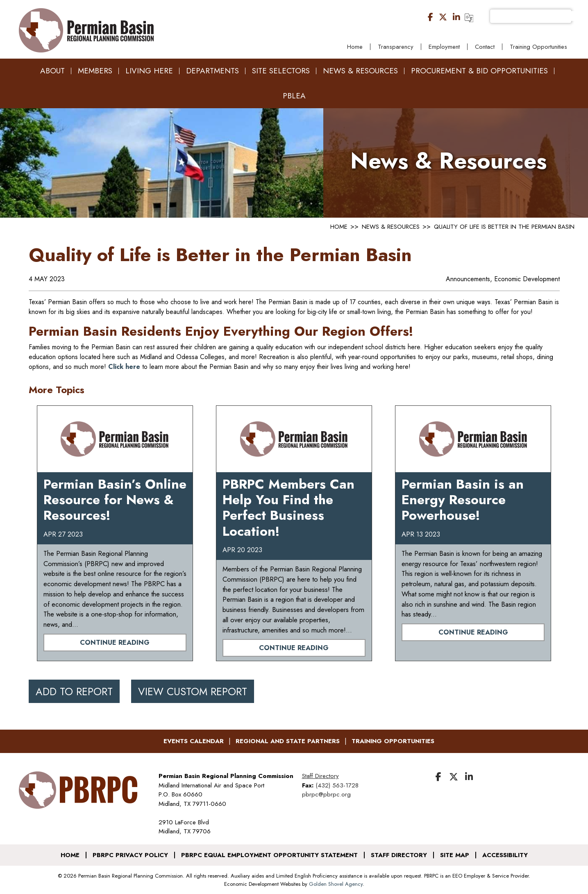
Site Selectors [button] (281, 71)
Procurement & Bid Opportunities (479, 71)
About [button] (52, 71)
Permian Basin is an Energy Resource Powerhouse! (463, 500)
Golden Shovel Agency (336, 884)
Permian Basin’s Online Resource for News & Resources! (115, 500)
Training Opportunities (538, 47)
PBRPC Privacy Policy (130, 855)
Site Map (455, 855)
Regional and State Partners (288, 741)
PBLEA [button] (294, 96)
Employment (444, 47)
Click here (124, 367)
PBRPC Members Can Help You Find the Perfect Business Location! (288, 508)
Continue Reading (115, 642)
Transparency (396, 47)
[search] (538, 16)
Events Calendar (194, 741)
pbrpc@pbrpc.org (326, 794)
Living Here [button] (149, 71)
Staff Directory (320, 776)
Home (355, 47)
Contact (485, 47)
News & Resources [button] (360, 71)
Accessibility (505, 855)
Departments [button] (212, 71)
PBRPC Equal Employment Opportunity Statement (269, 855)
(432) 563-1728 (337, 785)
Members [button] (95, 71)
